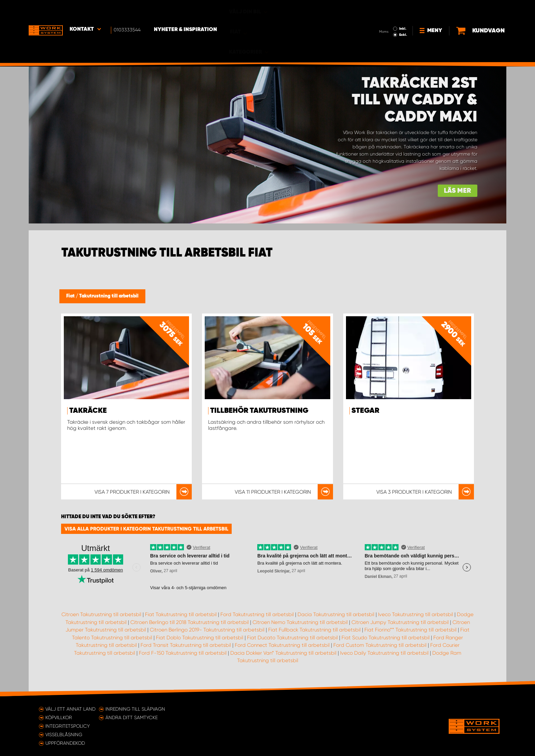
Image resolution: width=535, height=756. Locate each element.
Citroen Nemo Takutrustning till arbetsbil (300, 622)
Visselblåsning (64, 735)
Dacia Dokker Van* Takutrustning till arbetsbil (283, 653)
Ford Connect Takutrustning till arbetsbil (282, 645)
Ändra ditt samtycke (132, 717)
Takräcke (88, 411)
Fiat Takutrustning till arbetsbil (181, 614)
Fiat (71, 296)
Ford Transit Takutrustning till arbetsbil (186, 645)
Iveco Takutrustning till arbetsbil (416, 614)
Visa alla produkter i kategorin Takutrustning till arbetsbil (146, 529)
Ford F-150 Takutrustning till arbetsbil (183, 653)
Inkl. (380, 10)
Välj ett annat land (70, 709)
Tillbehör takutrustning (259, 411)
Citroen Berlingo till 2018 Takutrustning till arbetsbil (190, 622)
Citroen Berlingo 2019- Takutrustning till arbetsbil (207, 630)
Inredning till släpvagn (135, 709)
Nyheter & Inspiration (186, 11)
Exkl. (380, 16)
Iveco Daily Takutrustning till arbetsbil (384, 653)
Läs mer (458, 191)
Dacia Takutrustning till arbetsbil (336, 614)
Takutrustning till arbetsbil (109, 296)
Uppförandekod (65, 743)
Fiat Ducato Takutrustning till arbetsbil (292, 638)
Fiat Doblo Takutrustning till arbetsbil (200, 638)
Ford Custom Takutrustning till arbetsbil (380, 645)
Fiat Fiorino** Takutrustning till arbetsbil (410, 630)
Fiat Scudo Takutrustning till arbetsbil (386, 638)
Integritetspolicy (68, 726)
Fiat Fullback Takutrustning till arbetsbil (314, 630)
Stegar (365, 411)
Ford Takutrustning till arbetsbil (257, 614)
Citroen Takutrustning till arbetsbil (101, 614)
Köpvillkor (59, 717)
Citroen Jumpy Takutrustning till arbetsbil (400, 622)
